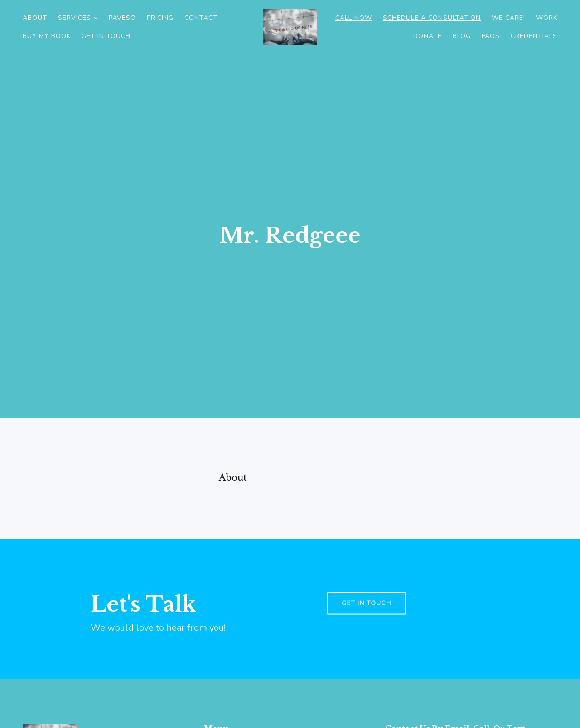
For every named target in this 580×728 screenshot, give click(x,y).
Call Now (354, 18)
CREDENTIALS (534, 36)
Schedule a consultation (432, 18)
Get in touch (367, 621)
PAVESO (122, 18)
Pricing (160, 18)
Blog (462, 36)
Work (547, 18)
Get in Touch (106, 36)
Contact (201, 18)
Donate (428, 36)
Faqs (491, 36)
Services (75, 18)
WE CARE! (508, 18)
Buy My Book (47, 36)
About (35, 18)
